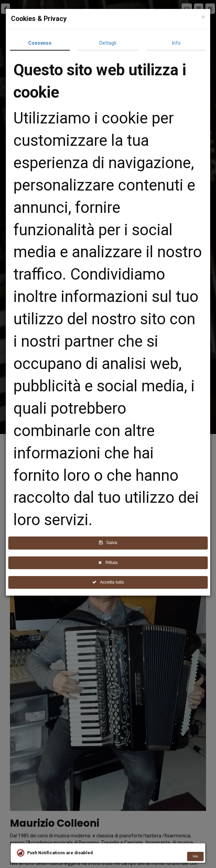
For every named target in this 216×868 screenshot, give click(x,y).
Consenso (42, 43)
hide (195, 856)
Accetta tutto (110, 582)
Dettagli (110, 43)
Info (178, 43)
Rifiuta (110, 563)
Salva (110, 543)
